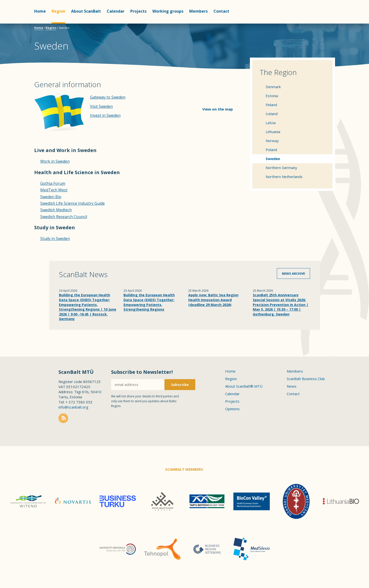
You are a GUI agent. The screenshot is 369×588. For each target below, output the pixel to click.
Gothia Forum (53, 183)
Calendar (116, 11)
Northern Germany (281, 168)
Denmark (273, 87)
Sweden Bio (51, 197)
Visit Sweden (101, 106)
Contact (221, 11)
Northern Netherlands (284, 177)
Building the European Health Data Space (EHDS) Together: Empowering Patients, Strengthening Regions (149, 302)
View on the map (218, 109)
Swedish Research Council (64, 217)
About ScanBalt (86, 11)
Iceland (272, 114)
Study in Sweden (55, 239)
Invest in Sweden (105, 115)
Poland (271, 150)
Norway (272, 141)
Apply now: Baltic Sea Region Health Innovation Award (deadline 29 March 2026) (213, 300)
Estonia (272, 96)
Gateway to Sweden (108, 97)
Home (40, 11)
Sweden (273, 159)
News (292, 386)
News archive (293, 273)
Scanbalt (323, 23)
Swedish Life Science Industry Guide (73, 203)
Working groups (168, 11)
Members (198, 11)
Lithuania (273, 132)
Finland (271, 105)
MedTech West (54, 190)
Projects (138, 11)
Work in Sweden (55, 161)
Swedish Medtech (56, 210)
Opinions (232, 409)
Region (58, 11)
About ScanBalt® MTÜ (244, 386)
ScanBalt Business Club (306, 379)
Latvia (271, 123)
